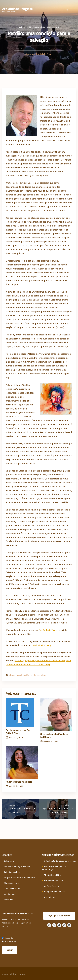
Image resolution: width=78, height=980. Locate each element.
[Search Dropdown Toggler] (67, 10)
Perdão (26, 675)
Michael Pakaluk (15, 675)
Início (21, 27)
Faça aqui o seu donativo (59, 916)
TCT (31, 675)
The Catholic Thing (44, 54)
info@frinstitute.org (42, 645)
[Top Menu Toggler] (74, 10)
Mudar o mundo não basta (19, 782)
